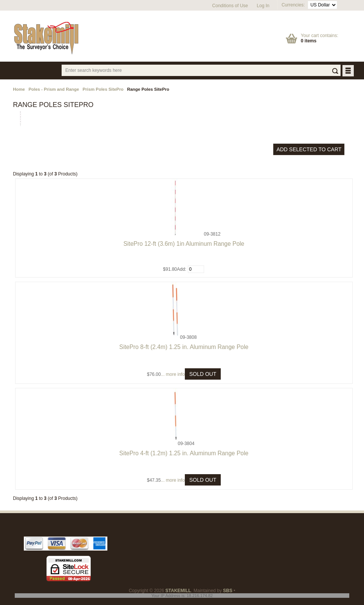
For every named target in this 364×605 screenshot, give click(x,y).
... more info (173, 374)
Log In (263, 6)
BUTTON (349, 71)
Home (19, 89)
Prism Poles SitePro (103, 89)
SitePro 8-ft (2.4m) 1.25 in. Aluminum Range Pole (184, 347)
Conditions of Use (230, 6)
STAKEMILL (178, 591)
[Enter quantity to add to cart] (196, 269)
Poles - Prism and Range (54, 89)
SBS (228, 591)
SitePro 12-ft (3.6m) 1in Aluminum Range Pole (184, 244)
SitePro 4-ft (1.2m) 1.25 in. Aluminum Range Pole (184, 453)
